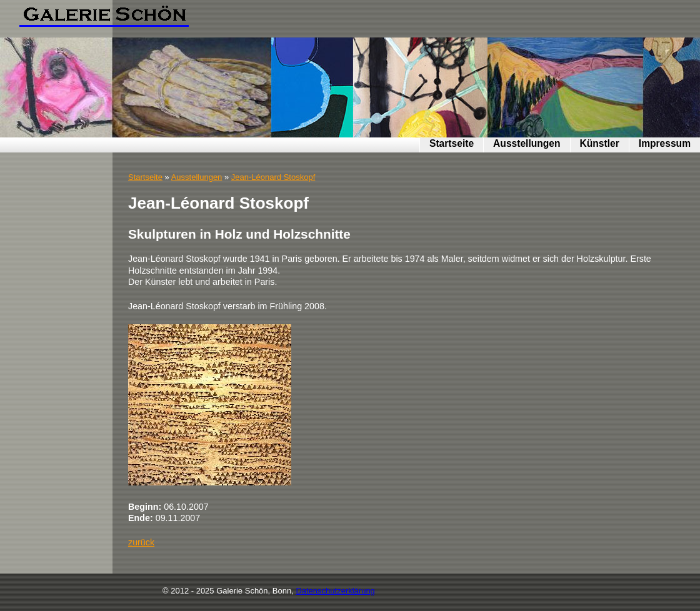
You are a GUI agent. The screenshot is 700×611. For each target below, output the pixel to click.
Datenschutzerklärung (335, 591)
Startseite (452, 143)
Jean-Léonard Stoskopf (273, 177)
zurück (141, 542)
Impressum (665, 143)
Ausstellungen (527, 143)
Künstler (600, 143)
